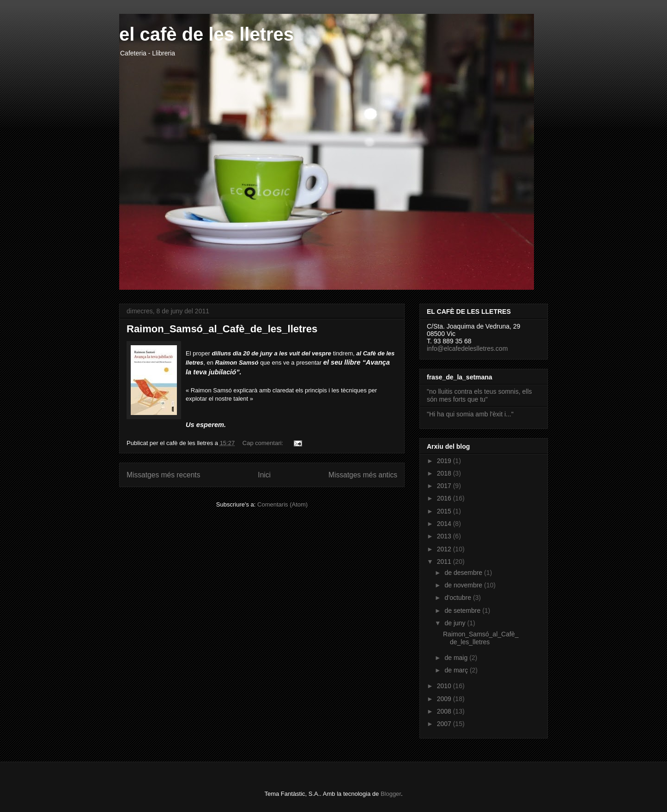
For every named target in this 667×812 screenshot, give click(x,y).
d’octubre (458, 598)
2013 (445, 536)
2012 (445, 549)
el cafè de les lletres (206, 34)
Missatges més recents (163, 475)
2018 (445, 473)
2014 (445, 524)
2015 (445, 511)
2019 (445, 461)
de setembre (463, 611)
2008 (445, 711)
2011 (445, 562)
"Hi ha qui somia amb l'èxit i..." (470, 414)
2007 (445, 724)
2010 (445, 686)
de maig (457, 658)
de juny (456, 623)
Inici (264, 475)
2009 (445, 699)
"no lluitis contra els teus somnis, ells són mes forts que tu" (479, 395)
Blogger (391, 794)
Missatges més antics (363, 475)
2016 (445, 498)
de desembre (464, 573)
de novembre (464, 585)
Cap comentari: (264, 443)
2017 (445, 486)
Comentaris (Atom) (282, 504)
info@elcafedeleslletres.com (467, 348)
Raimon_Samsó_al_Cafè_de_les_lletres (222, 329)
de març (457, 670)
